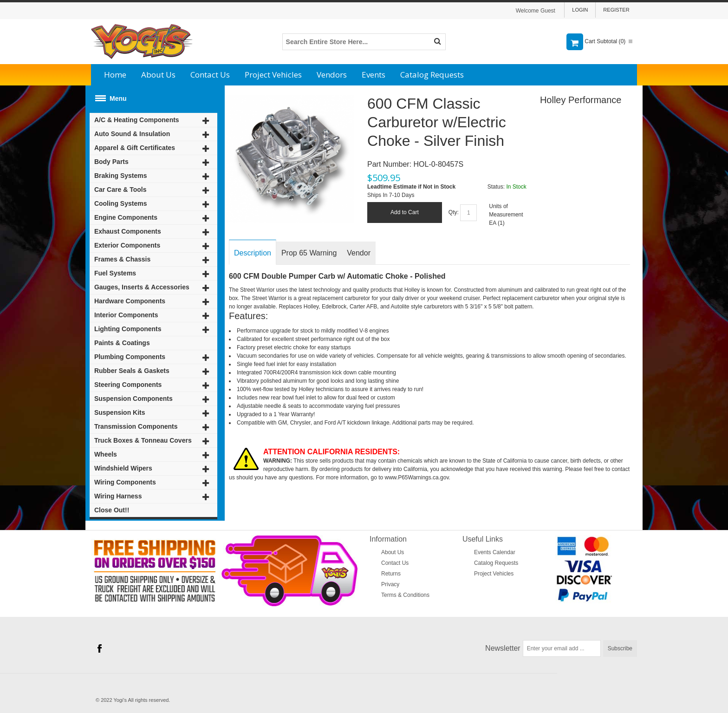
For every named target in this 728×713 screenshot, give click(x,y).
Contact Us (210, 75)
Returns (391, 574)
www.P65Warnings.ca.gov (417, 478)
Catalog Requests (432, 75)
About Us (158, 75)
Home (115, 75)
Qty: (454, 212)
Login (580, 10)
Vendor (359, 253)
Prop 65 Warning (309, 253)
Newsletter (503, 648)
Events (374, 75)
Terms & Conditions (405, 595)
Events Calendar (495, 552)
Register (616, 10)
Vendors (332, 75)
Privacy (390, 584)
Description (253, 253)
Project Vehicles (273, 75)
